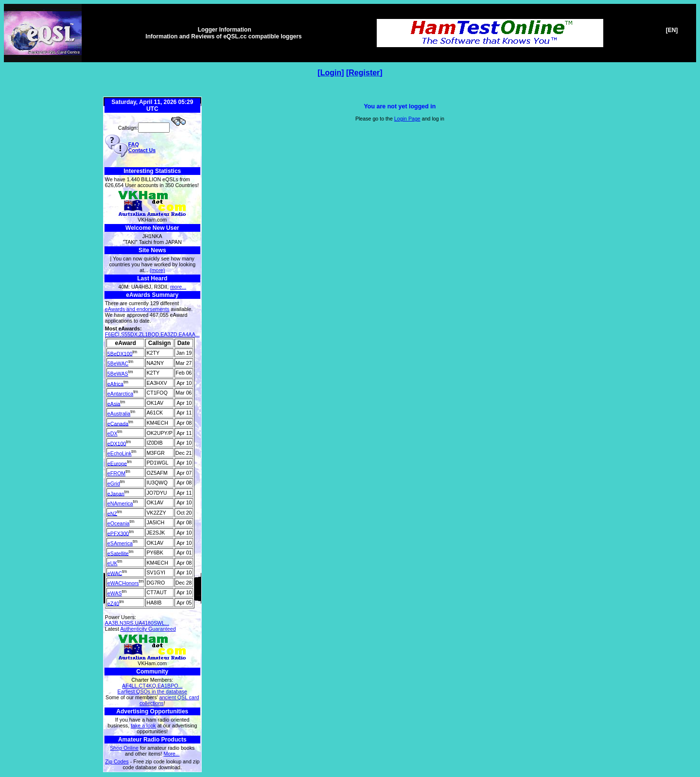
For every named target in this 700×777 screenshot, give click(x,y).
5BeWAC (118, 363)
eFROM (116, 473)
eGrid (114, 483)
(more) (157, 270)
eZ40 (113, 603)
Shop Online (124, 748)
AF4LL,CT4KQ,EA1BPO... (152, 686)
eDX (113, 433)
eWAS (115, 593)
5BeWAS (118, 374)
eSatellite (118, 553)
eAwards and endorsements (137, 309)
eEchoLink (120, 453)
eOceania (119, 523)
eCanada (118, 423)
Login (331, 73)
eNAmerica (120, 503)
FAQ (134, 144)
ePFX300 (118, 533)
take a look (143, 725)
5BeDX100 (120, 353)
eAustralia (119, 414)
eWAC (115, 573)
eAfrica (115, 383)
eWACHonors (123, 583)
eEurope (117, 463)
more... (178, 287)
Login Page (407, 119)
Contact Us (142, 150)
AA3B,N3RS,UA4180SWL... (137, 623)
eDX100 (117, 443)
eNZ (112, 513)
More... (171, 754)
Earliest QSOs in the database (152, 691)
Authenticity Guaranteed (148, 629)
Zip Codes (117, 761)
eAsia (114, 403)
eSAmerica (120, 543)
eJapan (116, 493)
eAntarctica (120, 394)
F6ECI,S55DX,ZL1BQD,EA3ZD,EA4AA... (152, 334)
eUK (113, 563)
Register (364, 73)
